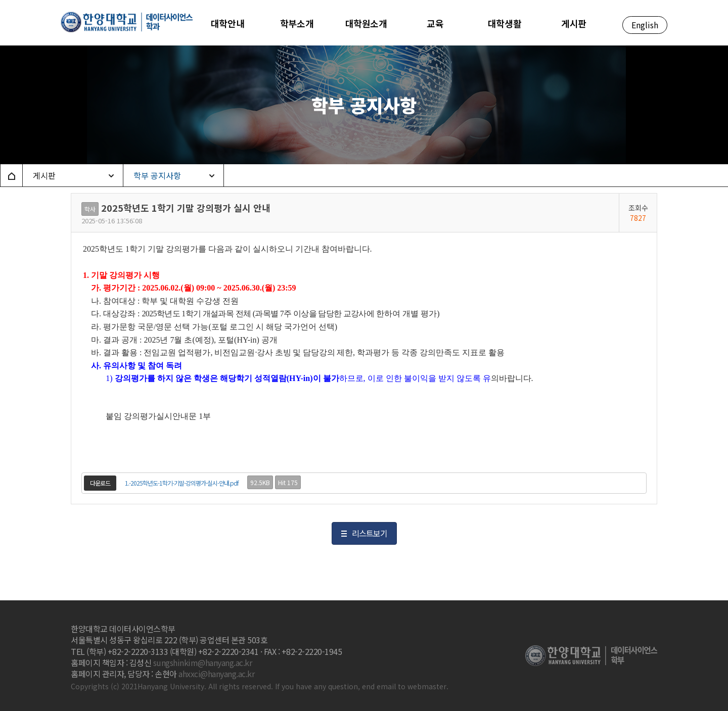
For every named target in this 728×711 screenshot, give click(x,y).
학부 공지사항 (157, 175)
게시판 (44, 175)
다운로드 (100, 483)
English (645, 25)
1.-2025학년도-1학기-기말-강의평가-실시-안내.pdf (182, 483)
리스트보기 (370, 533)
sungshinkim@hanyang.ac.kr (203, 662)
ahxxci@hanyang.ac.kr (216, 674)
